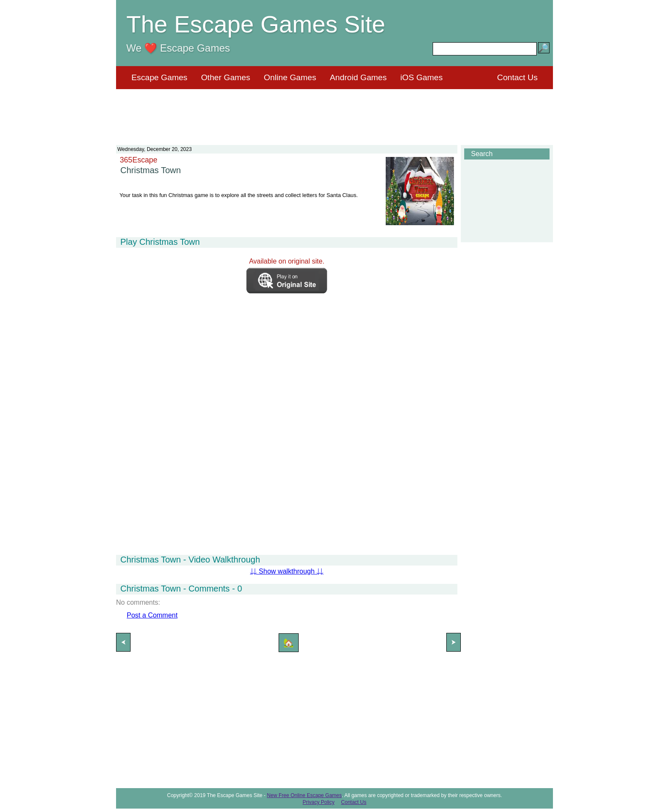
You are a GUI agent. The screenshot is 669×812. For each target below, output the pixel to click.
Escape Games (159, 77)
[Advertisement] (334, 112)
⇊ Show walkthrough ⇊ (287, 571)
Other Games (225, 77)
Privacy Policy (319, 802)
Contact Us (517, 77)
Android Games (358, 77)
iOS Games (421, 77)
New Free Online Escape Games (304, 795)
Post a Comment (152, 615)
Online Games (290, 77)
